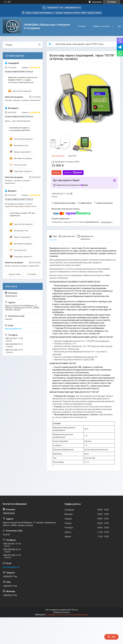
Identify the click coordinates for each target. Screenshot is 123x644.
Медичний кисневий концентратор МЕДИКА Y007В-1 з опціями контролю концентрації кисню (23, 80)
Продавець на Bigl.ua (62, 612)
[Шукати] (39, 45)
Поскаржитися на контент (56, 615)
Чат (111, 637)
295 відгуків (97, 2)
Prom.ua (75, 610)
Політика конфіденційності (78, 615)
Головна (82, 26)
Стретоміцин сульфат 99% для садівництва (22, 214)
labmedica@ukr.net (13, 329)
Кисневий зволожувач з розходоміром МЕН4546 (20, 129)
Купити (56, 173)
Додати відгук (15, 274)
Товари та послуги (101, 26)
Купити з (73, 173)
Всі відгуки (32, 274)
